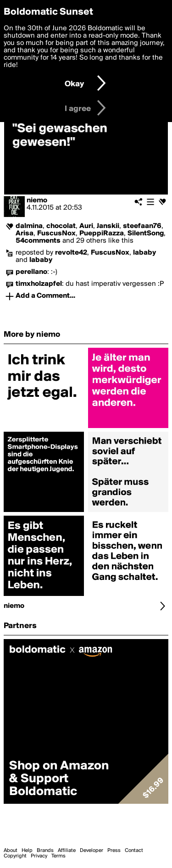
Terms (58, 856)
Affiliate (67, 851)
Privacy (39, 856)
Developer (92, 851)
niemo (37, 200)
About (11, 851)
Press (114, 851)
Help (27, 851)
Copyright (15, 856)
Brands (45, 851)
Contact (134, 851)
